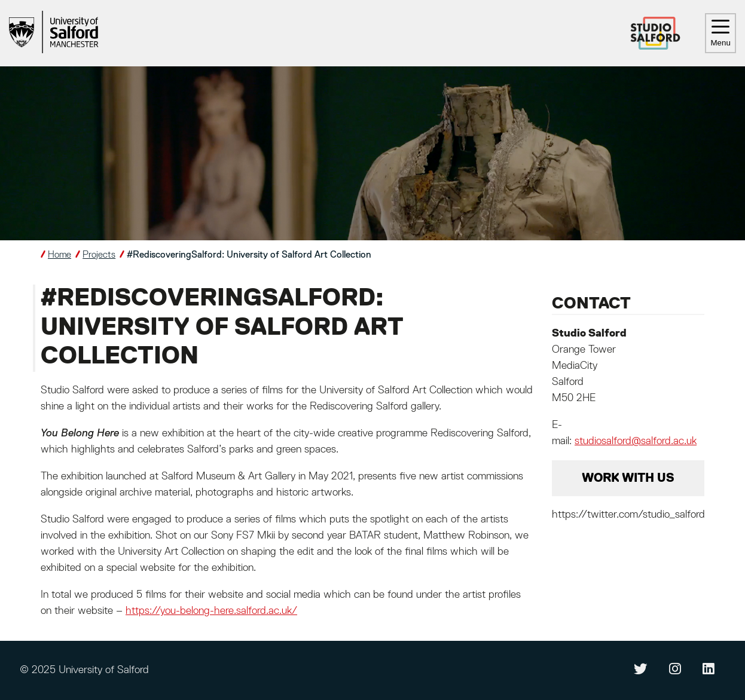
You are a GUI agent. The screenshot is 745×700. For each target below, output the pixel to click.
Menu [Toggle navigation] (720, 33)
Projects (99, 255)
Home (59, 255)
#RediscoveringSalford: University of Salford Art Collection (249, 255)
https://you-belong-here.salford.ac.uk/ (211, 611)
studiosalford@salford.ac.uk (636, 441)
